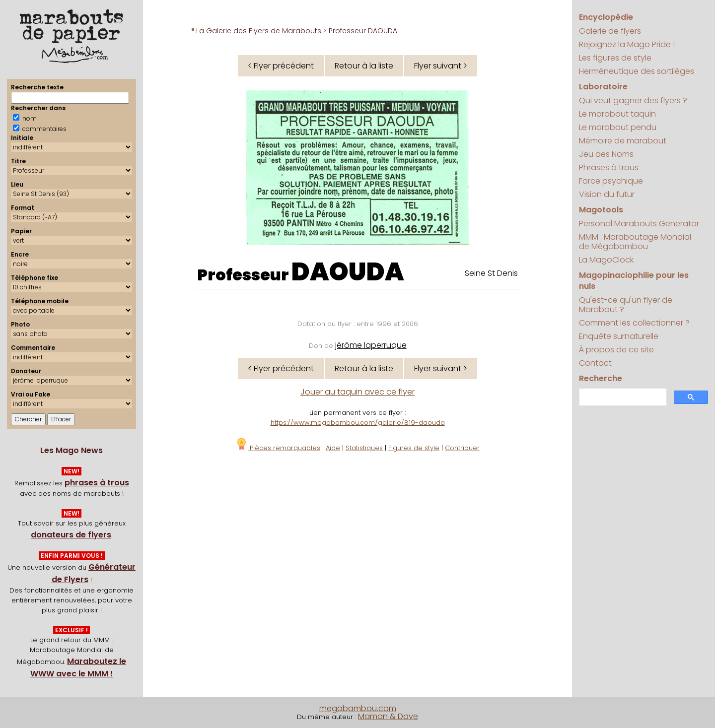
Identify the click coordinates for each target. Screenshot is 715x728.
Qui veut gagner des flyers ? (633, 100)
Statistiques (364, 448)
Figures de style (414, 448)
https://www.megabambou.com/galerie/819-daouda (358, 423)
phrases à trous (97, 483)
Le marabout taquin (617, 114)
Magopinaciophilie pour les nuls (634, 281)
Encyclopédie (606, 17)
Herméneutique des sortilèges (637, 71)
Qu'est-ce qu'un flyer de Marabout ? (626, 305)
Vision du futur (607, 194)
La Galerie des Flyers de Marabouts (259, 31)
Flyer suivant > (441, 66)
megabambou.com (358, 708)
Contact (595, 363)
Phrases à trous (609, 167)
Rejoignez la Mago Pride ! (627, 44)
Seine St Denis (491, 273)
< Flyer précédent (281, 66)
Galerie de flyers (610, 31)
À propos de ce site (616, 350)
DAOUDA (348, 272)
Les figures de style (615, 58)
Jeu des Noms (606, 154)
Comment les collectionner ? (634, 323)
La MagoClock (606, 260)
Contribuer (462, 448)
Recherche (601, 378)
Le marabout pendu (618, 127)
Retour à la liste (364, 66)
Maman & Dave (388, 716)
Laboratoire (603, 87)
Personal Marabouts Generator (639, 224)
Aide (333, 448)
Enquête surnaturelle (619, 336)
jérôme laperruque (371, 345)
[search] (622, 397)
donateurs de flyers (71, 535)
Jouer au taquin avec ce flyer (357, 392)
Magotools (601, 210)
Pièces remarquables (278, 448)
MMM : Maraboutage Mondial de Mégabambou (635, 242)
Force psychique (611, 181)
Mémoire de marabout (623, 141)
